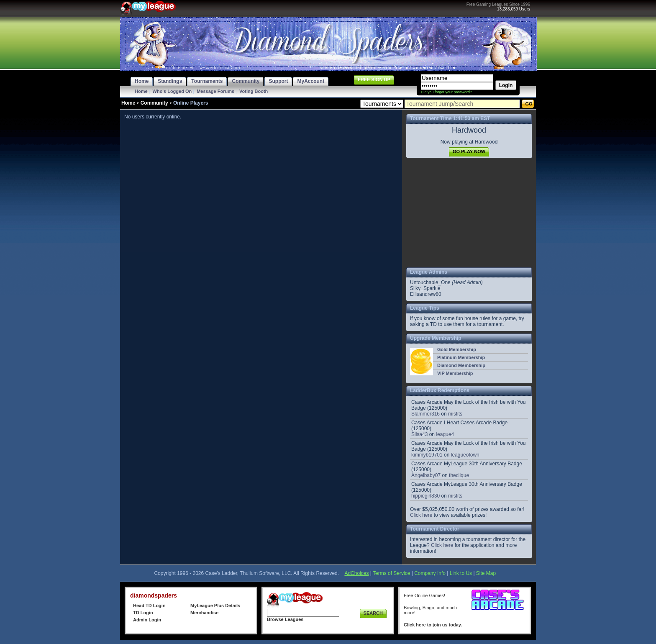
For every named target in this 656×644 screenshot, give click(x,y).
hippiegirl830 (425, 496)
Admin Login (147, 620)
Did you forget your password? (446, 92)
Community (154, 103)
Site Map (486, 573)
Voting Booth (254, 91)
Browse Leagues (285, 619)
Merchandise (204, 613)
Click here (421, 515)
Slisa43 (419, 434)
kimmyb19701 (427, 455)
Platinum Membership (461, 357)
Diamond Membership (461, 365)
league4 (445, 434)
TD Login (143, 613)
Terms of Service (391, 573)
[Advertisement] (469, 213)
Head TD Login (149, 606)
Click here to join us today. (433, 625)
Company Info (430, 573)
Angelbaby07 (426, 475)
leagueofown (465, 455)
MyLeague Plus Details (215, 606)
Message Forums (215, 91)
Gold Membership (457, 349)
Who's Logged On (172, 91)
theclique (459, 475)
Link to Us (461, 573)
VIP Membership (455, 373)
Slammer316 (425, 414)
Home (141, 91)
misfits (455, 414)
